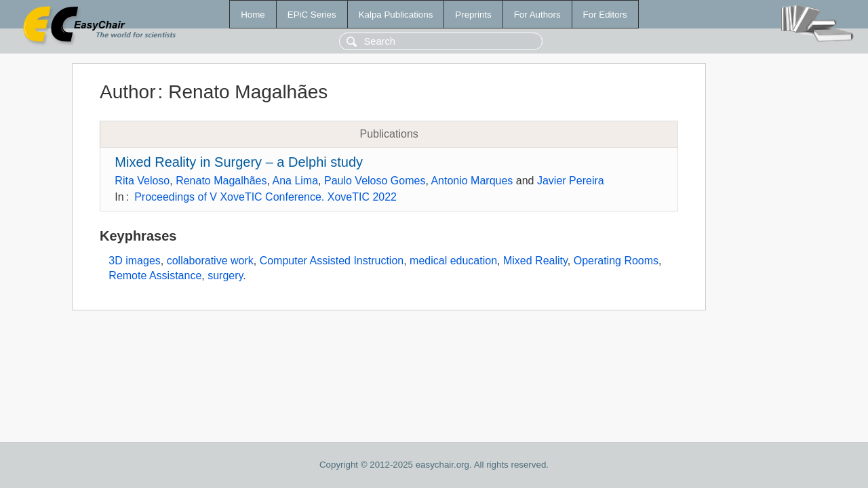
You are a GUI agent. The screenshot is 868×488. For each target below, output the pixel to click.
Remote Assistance (155, 276)
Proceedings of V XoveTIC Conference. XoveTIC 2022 (265, 197)
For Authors (537, 15)
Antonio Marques (472, 181)
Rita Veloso (142, 181)
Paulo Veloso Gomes (375, 181)
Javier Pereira (571, 181)
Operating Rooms (616, 261)
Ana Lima (295, 181)
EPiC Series (312, 15)
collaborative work (210, 261)
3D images (134, 261)
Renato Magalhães (221, 181)
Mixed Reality (535, 261)
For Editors (605, 15)
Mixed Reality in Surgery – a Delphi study (239, 162)
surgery (225, 276)
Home (253, 15)
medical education (453, 261)
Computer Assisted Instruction (332, 261)
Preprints (473, 15)
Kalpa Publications (396, 15)
